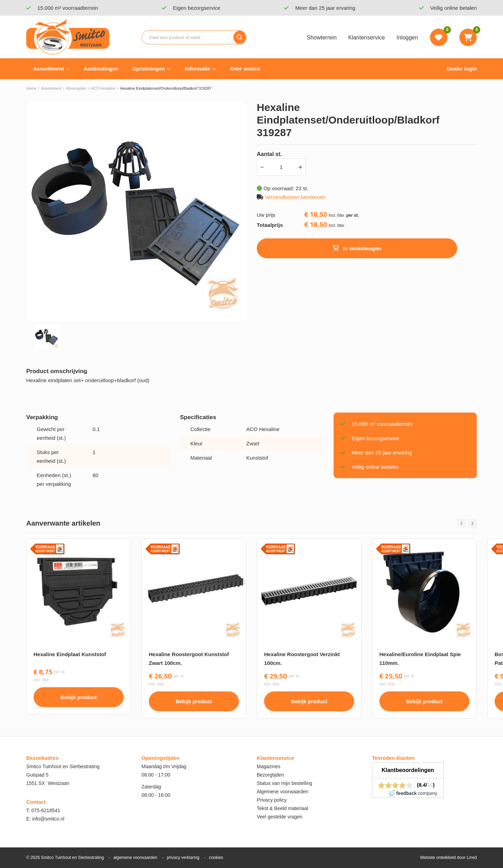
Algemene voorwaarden (283, 792)
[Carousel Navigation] (467, 524)
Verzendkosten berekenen (295, 197)
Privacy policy (272, 800)
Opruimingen (149, 69)
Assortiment (49, 69)
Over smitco (245, 69)
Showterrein (322, 38)
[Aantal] (281, 167)
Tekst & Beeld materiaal (282, 808)
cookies (216, 858)
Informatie (198, 69)
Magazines (269, 766)
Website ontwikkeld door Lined (448, 858)
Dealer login (462, 69)
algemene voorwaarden (135, 858)
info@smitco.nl (48, 819)
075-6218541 (46, 810)
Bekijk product (79, 697)
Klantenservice (367, 38)
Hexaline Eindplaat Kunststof (70, 654)
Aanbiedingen (101, 69)
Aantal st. (269, 154)
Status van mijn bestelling (285, 783)
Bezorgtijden (270, 775)
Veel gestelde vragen (280, 817)
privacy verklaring (183, 858)
